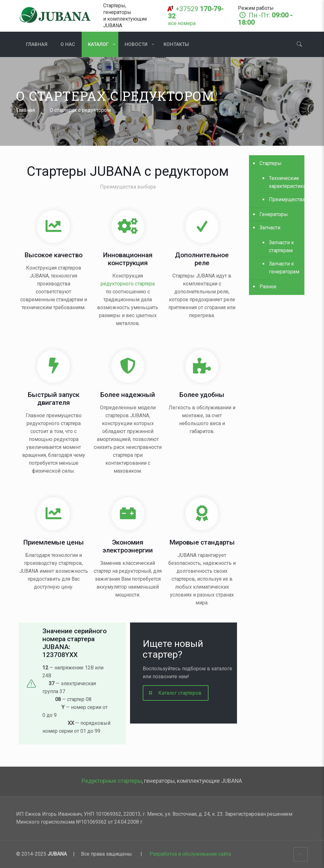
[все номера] (182, 23)
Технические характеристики (283, 182)
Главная (25, 110)
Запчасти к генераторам (283, 268)
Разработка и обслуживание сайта (190, 854)
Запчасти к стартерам (281, 246)
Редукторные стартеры (112, 781)
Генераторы (274, 214)
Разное (268, 287)
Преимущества (283, 199)
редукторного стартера (128, 284)
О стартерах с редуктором (80, 110)
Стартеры (271, 163)
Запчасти (270, 228)
